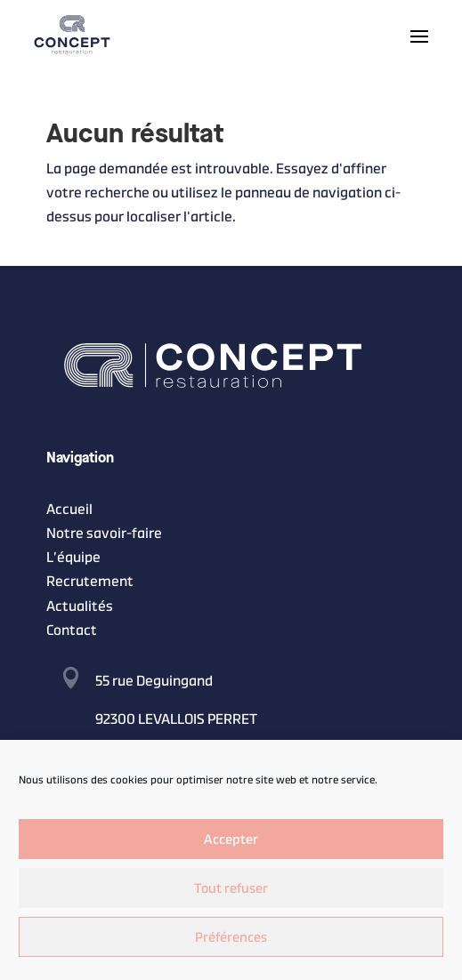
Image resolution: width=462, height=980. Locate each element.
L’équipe (73, 557)
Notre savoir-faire (104, 533)
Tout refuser (231, 888)
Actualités (80, 606)
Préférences (231, 937)
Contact (72, 630)
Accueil (69, 509)
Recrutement (90, 581)
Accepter (231, 839)
